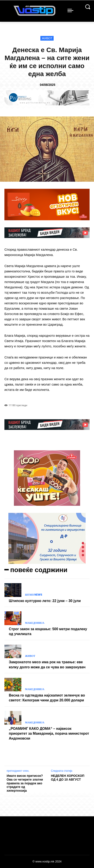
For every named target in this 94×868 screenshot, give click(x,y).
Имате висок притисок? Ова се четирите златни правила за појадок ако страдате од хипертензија (25, 783)
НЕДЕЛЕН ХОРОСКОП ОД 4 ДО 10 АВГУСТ (68, 778)
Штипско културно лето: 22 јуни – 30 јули (45, 601)
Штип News (34, 595)
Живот (47, 38)
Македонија (35, 623)
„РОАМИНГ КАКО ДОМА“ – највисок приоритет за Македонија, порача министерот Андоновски (49, 734)
